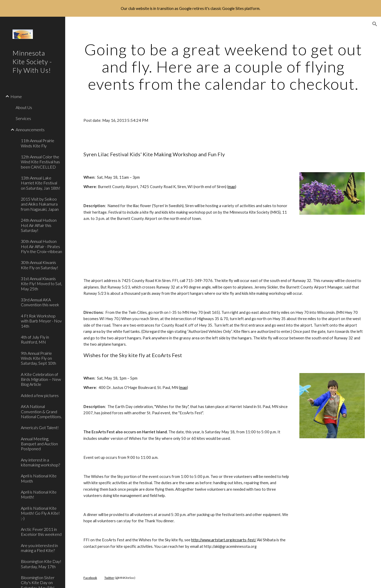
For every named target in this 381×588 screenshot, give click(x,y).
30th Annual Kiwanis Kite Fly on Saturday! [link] (40, 265)
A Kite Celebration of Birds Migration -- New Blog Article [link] (41, 379)
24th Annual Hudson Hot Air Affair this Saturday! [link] (39, 225)
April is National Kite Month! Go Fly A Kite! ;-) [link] (40, 513)
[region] (190, 8)
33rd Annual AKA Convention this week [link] (40, 302)
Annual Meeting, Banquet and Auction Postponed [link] (39, 444)
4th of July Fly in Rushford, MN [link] (35, 339)
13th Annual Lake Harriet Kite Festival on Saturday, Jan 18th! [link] (41, 183)
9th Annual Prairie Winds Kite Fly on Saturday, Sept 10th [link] (38, 358)
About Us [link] (24, 107)
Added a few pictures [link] (40, 395)
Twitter (109, 578)
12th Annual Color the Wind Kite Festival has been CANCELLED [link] (40, 162)
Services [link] (23, 118)
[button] (375, 24)
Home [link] (16, 96)
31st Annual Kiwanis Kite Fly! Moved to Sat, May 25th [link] (41, 284)
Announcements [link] (30, 130)
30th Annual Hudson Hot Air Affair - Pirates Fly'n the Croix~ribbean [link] (41, 246)
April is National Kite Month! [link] (39, 494)
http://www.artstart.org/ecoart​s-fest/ (224, 540)
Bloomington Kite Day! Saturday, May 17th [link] (41, 564)
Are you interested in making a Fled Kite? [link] (39, 548)
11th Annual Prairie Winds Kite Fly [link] (38, 143)
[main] (223, 67)
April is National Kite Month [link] (39, 478)
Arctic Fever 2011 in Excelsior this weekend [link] (41, 532)
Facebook (90, 578)
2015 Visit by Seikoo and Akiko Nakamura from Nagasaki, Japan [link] (40, 204)
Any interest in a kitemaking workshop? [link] (40, 462)
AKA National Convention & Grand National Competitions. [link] (41, 411)
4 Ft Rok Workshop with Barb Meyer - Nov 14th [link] (41, 321)
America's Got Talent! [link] (40, 427)
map (232, 187)
